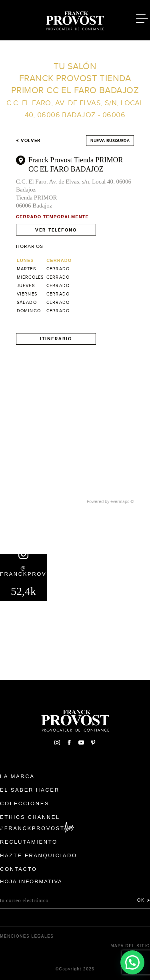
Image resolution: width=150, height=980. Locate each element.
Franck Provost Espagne (75, 19)
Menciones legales (27, 936)
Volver (28, 140)
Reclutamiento (29, 842)
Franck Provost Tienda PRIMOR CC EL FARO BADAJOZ (76, 165)
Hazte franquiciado (39, 855)
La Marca (17, 776)
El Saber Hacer (30, 790)
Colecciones (25, 803)
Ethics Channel (30, 817)
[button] (132, 962)
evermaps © (122, 501)
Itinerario (56, 339)
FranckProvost (35, 828)
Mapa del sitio (130, 946)
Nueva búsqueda (110, 141)
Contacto (19, 869)
